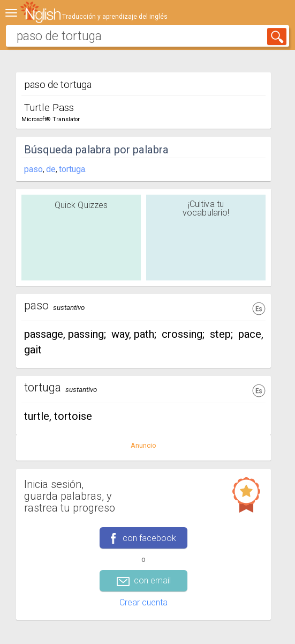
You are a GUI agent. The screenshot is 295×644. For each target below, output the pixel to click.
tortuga (72, 169)
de (51, 169)
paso (33, 169)
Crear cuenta (143, 602)
